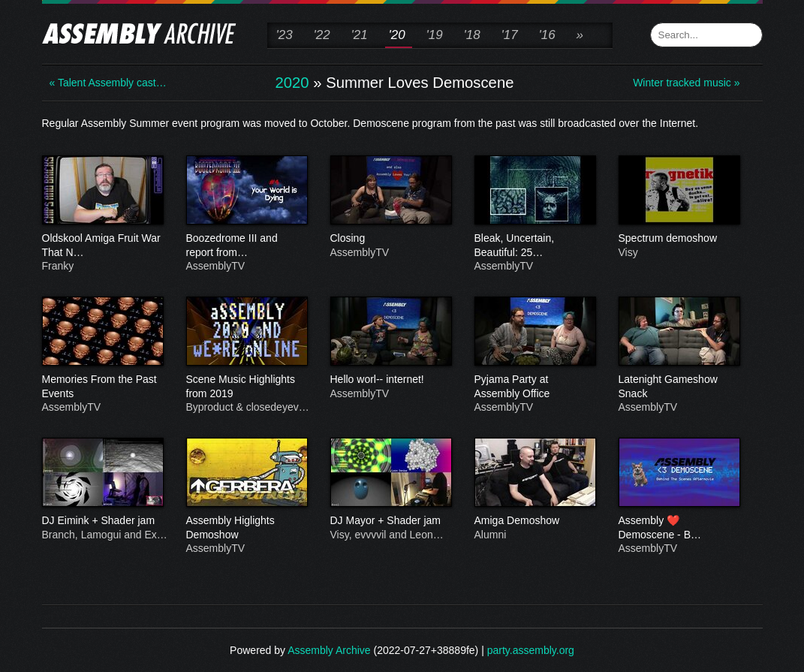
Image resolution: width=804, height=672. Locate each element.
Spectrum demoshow (679, 239)
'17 (510, 35)
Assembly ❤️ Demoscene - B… (679, 528)
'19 (435, 35)
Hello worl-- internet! (390, 380)
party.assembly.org (531, 650)
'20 (397, 35)
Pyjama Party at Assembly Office (534, 387)
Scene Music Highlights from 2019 (246, 387)
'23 (285, 35)
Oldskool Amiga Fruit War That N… (102, 246)
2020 (292, 83)
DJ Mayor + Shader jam (390, 521)
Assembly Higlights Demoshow (246, 528)
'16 (547, 35)
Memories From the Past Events (102, 387)
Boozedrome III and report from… (246, 246)
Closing (390, 239)
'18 (472, 35)
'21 (360, 35)
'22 (322, 35)
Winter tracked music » (686, 83)
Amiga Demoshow (534, 521)
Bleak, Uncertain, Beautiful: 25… (534, 246)
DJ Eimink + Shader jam (102, 521)
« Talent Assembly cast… (108, 83)
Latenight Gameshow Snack (679, 387)
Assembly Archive (329, 650)
